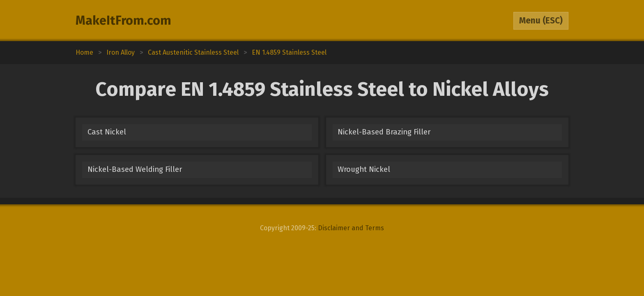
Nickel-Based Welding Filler (135, 169)
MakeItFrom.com (123, 21)
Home (84, 52)
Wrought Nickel (364, 169)
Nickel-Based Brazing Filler (384, 132)
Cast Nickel (107, 132)
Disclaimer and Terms (351, 228)
